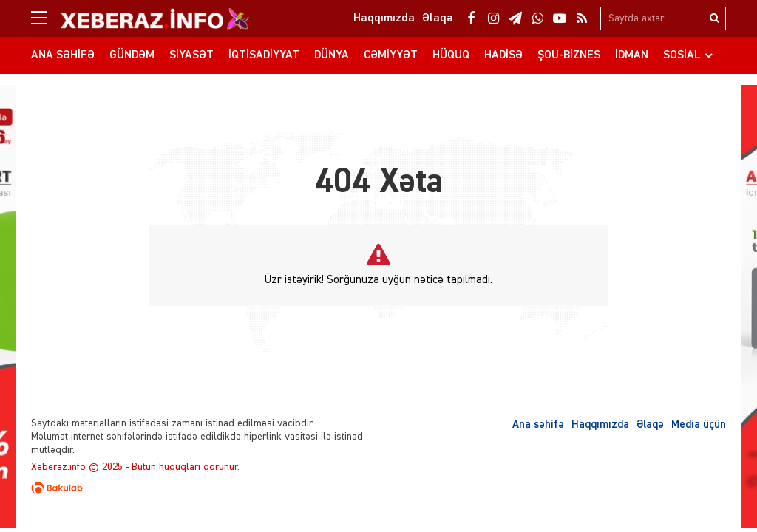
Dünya (332, 55)
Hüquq (451, 55)
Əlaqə (650, 424)
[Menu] (46, 18)
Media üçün (699, 424)
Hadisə (503, 55)
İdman (632, 55)
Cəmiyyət (391, 55)
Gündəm (132, 55)
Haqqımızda (600, 424)
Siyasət (191, 55)
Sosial (682, 55)
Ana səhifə (63, 55)
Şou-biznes (569, 55)
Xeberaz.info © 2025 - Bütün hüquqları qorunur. (135, 467)
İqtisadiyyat (264, 55)
